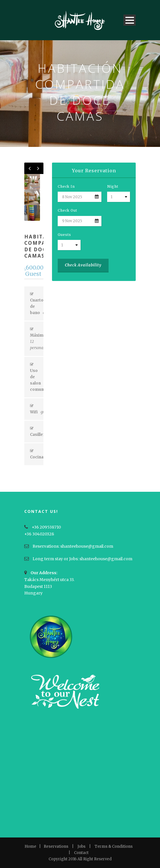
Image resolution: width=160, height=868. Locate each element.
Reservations (56, 846)
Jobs (81, 846)
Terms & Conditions (114, 846)
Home (30, 846)
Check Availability (83, 265)
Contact (81, 853)
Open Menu (130, 20)
